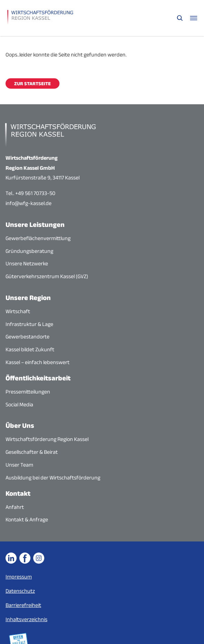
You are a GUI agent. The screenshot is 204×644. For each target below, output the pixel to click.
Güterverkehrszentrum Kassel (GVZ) (47, 276)
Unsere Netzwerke (27, 263)
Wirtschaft (18, 311)
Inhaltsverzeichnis (26, 619)
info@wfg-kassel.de (29, 203)
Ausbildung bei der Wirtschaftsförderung (53, 478)
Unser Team (19, 465)
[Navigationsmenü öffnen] (194, 18)
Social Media (19, 404)
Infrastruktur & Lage (29, 324)
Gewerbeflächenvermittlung (38, 238)
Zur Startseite (33, 83)
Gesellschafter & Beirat (32, 452)
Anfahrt (15, 507)
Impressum (19, 577)
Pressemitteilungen (28, 392)
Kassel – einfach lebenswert (38, 362)
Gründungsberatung (29, 251)
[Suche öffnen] (180, 18)
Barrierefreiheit (23, 605)
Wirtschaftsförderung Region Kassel (47, 439)
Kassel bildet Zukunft (30, 349)
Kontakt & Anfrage (27, 519)
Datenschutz (20, 591)
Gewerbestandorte (27, 337)
